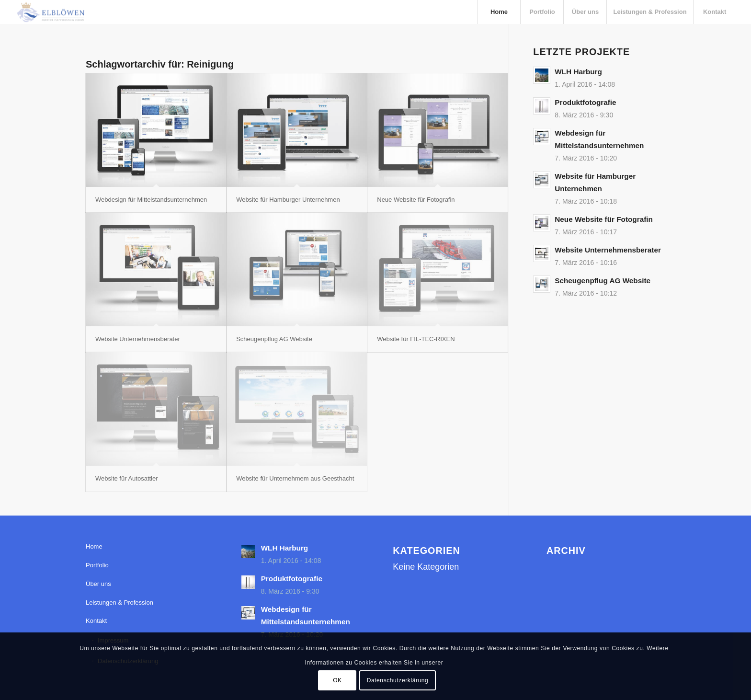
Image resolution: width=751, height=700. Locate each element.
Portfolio (97, 565)
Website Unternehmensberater (138, 339)
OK (337, 680)
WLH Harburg (578, 72)
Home (94, 546)
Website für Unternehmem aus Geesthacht (295, 478)
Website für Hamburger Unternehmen (288, 200)
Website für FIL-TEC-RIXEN (416, 339)
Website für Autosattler (127, 478)
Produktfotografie (585, 102)
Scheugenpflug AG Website (274, 339)
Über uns (98, 584)
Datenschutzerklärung (398, 680)
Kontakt (96, 621)
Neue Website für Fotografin (416, 200)
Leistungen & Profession (119, 602)
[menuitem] (499, 12)
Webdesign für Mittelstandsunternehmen (151, 200)
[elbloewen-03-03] (50, 12)
